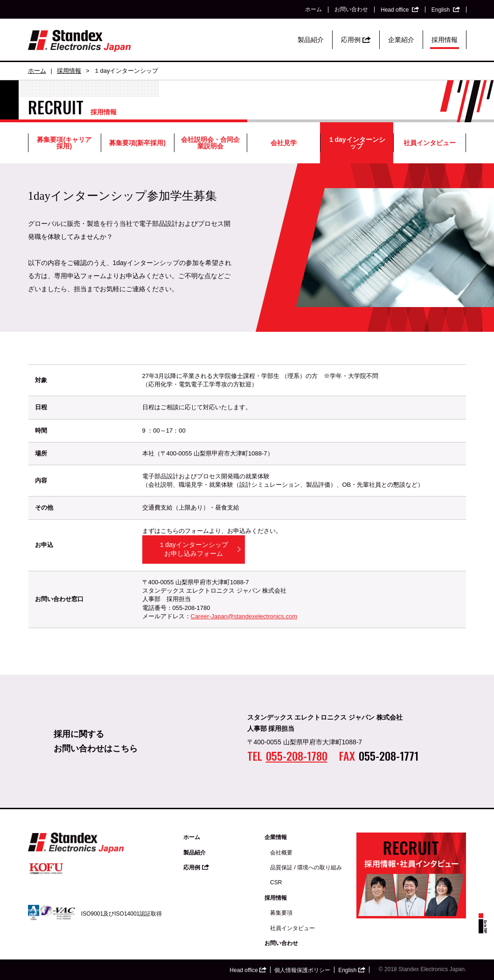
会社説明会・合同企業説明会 (210, 143)
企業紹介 (401, 40)
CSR (276, 882)
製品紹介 (311, 40)
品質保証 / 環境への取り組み (306, 868)
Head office (400, 10)
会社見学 (284, 143)
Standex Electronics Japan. (432, 969)
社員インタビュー (430, 143)
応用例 (356, 40)
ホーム (313, 9)
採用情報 (445, 40)
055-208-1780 (297, 756)
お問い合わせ (351, 9)
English (446, 10)
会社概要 (281, 853)
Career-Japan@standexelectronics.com (244, 616)
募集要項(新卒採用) (137, 143)
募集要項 (281, 913)
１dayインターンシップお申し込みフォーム (193, 549)
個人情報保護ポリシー (302, 970)
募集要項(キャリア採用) (64, 143)
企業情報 (276, 837)
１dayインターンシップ (356, 143)
